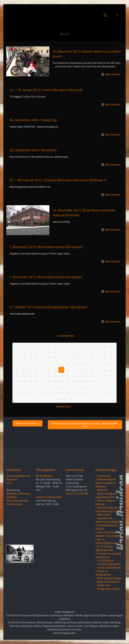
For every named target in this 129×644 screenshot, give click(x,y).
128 (111, 387)
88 (61, 376)
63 (105, 364)
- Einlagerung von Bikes (108, 589)
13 (92, 346)
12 (86, 346)
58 (74, 364)
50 (24, 364)
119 (55, 387)
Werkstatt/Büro (44, 476)
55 (55, 364)
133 (43, 393)
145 (58, 399)
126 (99, 387)
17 (18, 352)
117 (43, 387)
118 (49, 387)
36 (37, 358)
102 (49, 382)
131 (30, 393)
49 (18, 364)
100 (37, 382)
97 (18, 382)
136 (61, 393)
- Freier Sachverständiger (109, 578)
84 (37, 376)
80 (111, 370)
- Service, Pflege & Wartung (105, 502)
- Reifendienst (103, 515)
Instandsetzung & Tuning (109, 511)
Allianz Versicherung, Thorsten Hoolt (17, 502)
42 (74, 358)
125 (92, 387)
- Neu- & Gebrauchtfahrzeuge (106, 541)
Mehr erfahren (113, 74)
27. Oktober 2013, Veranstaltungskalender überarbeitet (48, 307)
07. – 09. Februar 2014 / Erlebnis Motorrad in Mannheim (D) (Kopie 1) (58, 180)
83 (30, 376)
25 (68, 352)
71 (55, 370)
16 (111, 346)
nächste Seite (64, 406)
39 (55, 358)
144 (111, 393)
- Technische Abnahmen (108, 564)
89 (68, 376)
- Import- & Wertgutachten (103, 573)
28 (86, 352)
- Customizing (103, 476)
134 (49, 393)
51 (30, 364)
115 (30, 387)
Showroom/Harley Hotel (49, 497)
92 (86, 376)
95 (105, 376)
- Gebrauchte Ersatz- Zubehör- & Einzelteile (107, 534)
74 (74, 370)
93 (92, 376)
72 (61, 370)
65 (18, 370)
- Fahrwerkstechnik (106, 479)
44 (86, 358)
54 (49, 364)
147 (71, 399)
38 (49, 358)
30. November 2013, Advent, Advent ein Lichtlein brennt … (87, 54)
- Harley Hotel (103, 585)
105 (68, 382)
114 (24, 387)
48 (111, 358)
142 (99, 393)
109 (92, 382)
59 (80, 364)
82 (24, 376)
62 (99, 364)
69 (43, 370)
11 (80, 346)
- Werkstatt (102, 490)
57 (68, 364)
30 (99, 352)
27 (80, 352)
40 (61, 358)
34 (24, 358)
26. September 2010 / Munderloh (33, 150)
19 (30, 352)
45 (92, 358)
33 (18, 358)
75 (80, 370)
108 (86, 382)
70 (49, 370)
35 (30, 358)
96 (111, 376)
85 (43, 376)
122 (74, 387)
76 (86, 370)
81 (18, 376)
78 (99, 370)
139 (80, 393)
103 (55, 382)
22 (49, 352)
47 (105, 358)
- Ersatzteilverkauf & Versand (106, 527)
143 (105, 393)
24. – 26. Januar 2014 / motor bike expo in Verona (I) (46, 90)
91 (80, 376)
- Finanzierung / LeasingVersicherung (108, 555)
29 (92, 352)
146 (64, 399)
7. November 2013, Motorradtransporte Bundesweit (46, 247)
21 (43, 352)
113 (18, 387)
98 (24, 382)
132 (37, 393)
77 (92, 370)
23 (55, 352)
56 (61, 364)
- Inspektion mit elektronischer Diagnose (108, 520)
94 (99, 376)
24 (61, 352)
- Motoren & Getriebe (107, 508)
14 (99, 346)
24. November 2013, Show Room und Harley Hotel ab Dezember (84, 213)
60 (86, 364)
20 (37, 352)
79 (105, 370)
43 (80, 358)
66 (24, 370)
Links (9, 483)
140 (86, 393)
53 (43, 364)
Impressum (12, 479)
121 (68, 387)
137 (68, 393)
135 (55, 393)
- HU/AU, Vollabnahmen (108, 568)
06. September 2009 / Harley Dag (33, 120)
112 (111, 382)
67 (30, 370)
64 (111, 364)
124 (86, 387)
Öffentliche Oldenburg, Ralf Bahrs (18, 495)
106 (74, 382)
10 (74, 346)
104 (61, 382)
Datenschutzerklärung (18, 476)
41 (68, 358)
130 (24, 393)
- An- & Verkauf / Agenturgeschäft (104, 548)
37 (43, 358)
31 (105, 352)
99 (30, 382)
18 (24, 352)
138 (74, 393)
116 (37, 387)
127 (105, 387)
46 (99, 358)
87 (55, 376)
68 (37, 370)
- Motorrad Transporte (107, 582)
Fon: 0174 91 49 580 (77, 494)
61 (92, 364)
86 (49, 376)
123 (80, 387)
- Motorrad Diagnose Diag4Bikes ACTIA (106, 495)
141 (92, 393)
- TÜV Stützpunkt (105, 561)
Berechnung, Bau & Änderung (106, 485)
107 (80, 382)
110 (99, 382)
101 (43, 382)
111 (105, 382)
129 (18, 393)
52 (37, 364)
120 (61, 387)
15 (105, 346)
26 (74, 352)
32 (111, 352)
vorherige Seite (64, 336)
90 (74, 376)
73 (68, 370)
